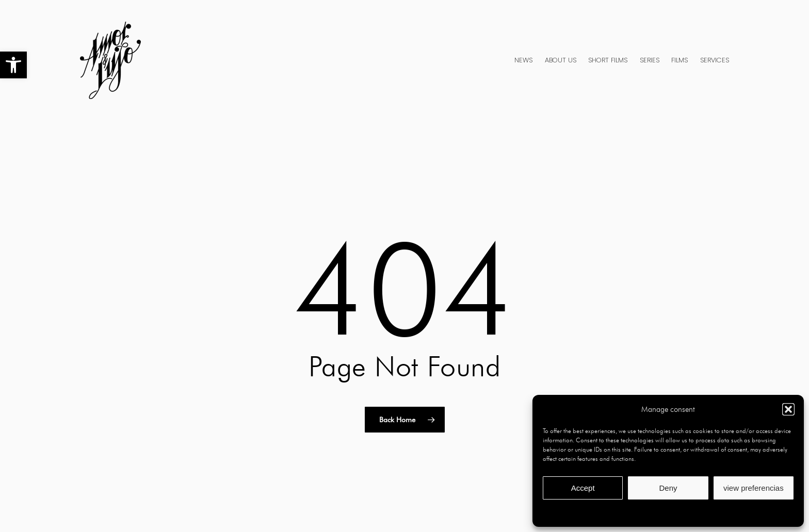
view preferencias (754, 488)
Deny (668, 488)
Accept (583, 488)
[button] (13, 65)
